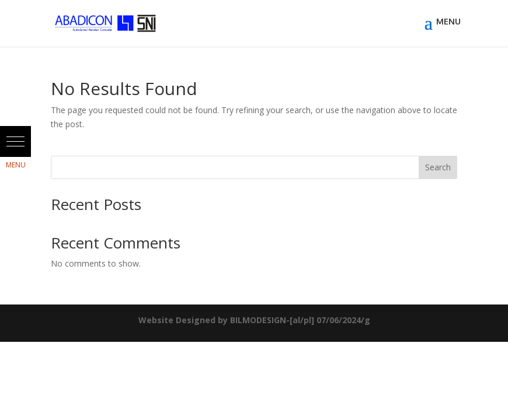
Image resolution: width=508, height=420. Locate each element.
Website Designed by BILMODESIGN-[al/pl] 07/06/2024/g (254, 320)
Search (438, 167)
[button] (15, 141)
